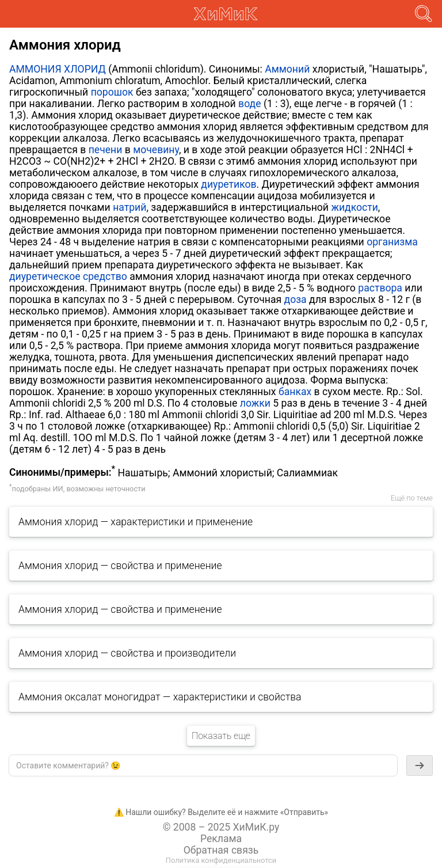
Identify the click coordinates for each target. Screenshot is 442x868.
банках (295, 392)
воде (249, 104)
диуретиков (228, 184)
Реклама (221, 839)
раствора (380, 288)
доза (296, 300)
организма (392, 242)
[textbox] (203, 765)
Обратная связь (221, 850)
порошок (112, 92)
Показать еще (221, 736)
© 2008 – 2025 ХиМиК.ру (221, 827)
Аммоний (287, 69)
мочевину (156, 150)
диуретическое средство (68, 276)
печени (106, 150)
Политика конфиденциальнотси (221, 860)
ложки (255, 403)
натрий (129, 207)
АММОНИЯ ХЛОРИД (58, 69)
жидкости (354, 207)
